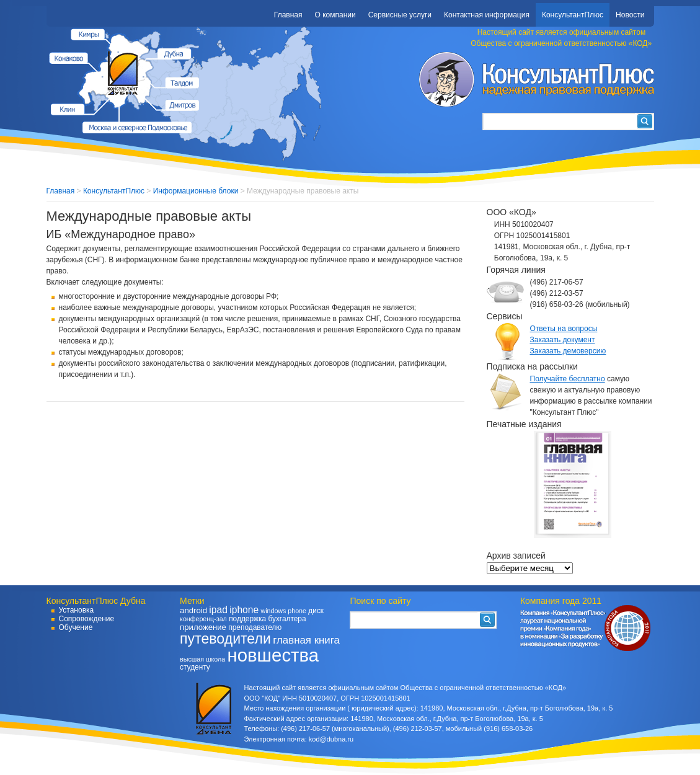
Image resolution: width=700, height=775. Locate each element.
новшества (273, 655)
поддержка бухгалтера (267, 619)
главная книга (306, 640)
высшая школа (202, 659)
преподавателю (255, 627)
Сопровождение (87, 619)
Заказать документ (563, 340)
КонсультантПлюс (573, 15)
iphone (244, 610)
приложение (203, 627)
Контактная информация (487, 15)
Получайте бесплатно (568, 379)
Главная (288, 15)
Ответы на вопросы (564, 329)
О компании (335, 15)
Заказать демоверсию (568, 351)
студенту (195, 667)
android (193, 610)
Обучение (76, 627)
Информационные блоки (196, 191)
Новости (630, 15)
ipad (218, 610)
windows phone (283, 611)
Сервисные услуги (400, 15)
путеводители (225, 639)
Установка (77, 610)
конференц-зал (203, 619)
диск (316, 611)
